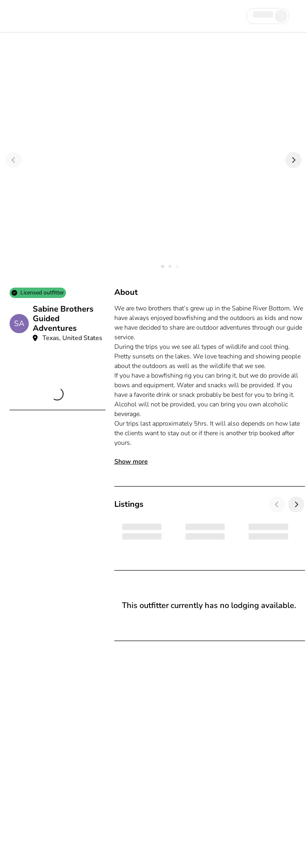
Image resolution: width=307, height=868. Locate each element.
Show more (131, 462)
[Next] (293, 160)
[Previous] (14, 160)
